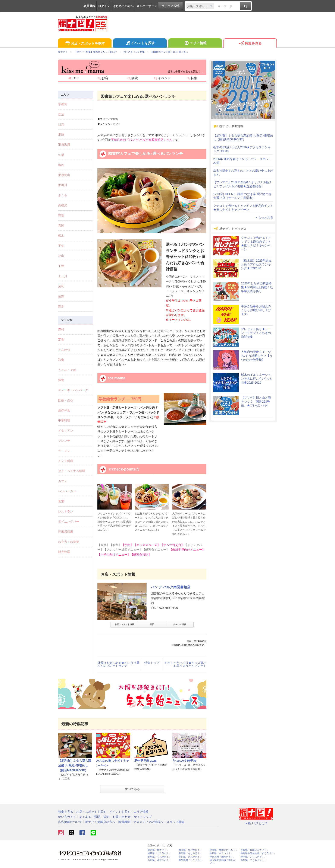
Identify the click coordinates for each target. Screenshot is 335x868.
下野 (61, 266)
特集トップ (152, 663)
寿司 (61, 329)
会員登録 (89, 6)
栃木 (61, 236)
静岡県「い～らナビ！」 (253, 857)
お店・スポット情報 (124, 624)
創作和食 (64, 410)
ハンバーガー (67, 491)
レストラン (66, 511)
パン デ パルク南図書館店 (171, 587)
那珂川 (63, 185)
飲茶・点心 (66, 400)
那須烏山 (64, 175)
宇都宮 (63, 104)
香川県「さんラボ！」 (190, 857)
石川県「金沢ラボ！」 (159, 860)
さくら (63, 195)
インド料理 (66, 461)
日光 (61, 124)
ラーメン (64, 451)
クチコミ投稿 (170, 6)
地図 (152, 624)
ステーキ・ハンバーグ (73, 390)
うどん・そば (67, 370)
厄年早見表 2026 (145, 761)
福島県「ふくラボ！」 (159, 853)
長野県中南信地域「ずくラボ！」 (258, 853)
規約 (106, 817)
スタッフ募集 (175, 822)
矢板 (61, 155)
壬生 (61, 246)
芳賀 (61, 216)
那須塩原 (64, 145)
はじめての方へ (123, 6)
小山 (61, 256)
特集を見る (250, 44)
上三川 (63, 276)
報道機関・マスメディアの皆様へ (141, 822)
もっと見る (264, 217)
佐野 (61, 296)
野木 (61, 306)
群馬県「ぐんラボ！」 (159, 857)
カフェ (63, 481)
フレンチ (64, 441)
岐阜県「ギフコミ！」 (221, 853)
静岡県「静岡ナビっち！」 (224, 850)
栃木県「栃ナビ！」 (158, 850)
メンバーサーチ (147, 6)
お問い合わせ (122, 817)
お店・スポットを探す (85, 44)
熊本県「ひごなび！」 (190, 850)
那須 (61, 134)
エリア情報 (195, 44)
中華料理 (64, 420)
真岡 (61, 226)
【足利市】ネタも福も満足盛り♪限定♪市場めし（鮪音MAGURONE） (75, 765)
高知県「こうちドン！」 (253, 860)
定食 (61, 339)
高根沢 (63, 205)
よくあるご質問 (90, 817)
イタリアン (66, 431)
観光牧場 (64, 552)
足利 (61, 286)
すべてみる (132, 789)
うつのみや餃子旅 (184, 761)
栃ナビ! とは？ (256, 823)
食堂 (61, 501)
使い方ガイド (67, 817)
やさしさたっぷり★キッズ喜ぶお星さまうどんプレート (185, 664)
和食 (61, 360)
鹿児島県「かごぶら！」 (192, 860)
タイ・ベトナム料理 (72, 471)
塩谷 (61, 165)
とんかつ (64, 350)
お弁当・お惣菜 (69, 542)
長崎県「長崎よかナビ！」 (255, 850)
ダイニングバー (69, 521)
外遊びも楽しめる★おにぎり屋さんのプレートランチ (118, 664)
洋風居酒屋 (66, 532)
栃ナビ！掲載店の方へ (100, 822)
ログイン (104, 6)
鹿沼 (61, 114)
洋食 (61, 380)
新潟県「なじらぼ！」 (190, 853)
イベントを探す (140, 44)
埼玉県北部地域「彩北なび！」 (223, 861)
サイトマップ (143, 817)
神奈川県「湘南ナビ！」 (223, 857)
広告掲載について (70, 822)
